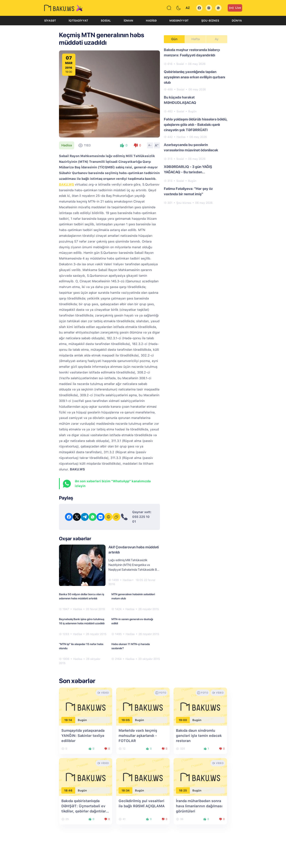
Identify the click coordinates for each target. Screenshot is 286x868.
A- (150, 145)
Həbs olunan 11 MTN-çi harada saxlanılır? (131, 646)
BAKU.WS (67, 184)
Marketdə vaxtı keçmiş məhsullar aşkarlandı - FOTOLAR (138, 736)
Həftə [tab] (196, 39)
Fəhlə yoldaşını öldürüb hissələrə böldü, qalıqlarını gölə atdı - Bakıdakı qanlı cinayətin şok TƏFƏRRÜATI (196, 125)
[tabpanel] (196, 126)
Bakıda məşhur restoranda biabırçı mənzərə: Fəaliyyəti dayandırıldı (192, 52)
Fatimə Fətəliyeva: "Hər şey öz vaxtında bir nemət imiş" (188, 191)
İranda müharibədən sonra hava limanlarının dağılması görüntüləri (199, 806)
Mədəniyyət (179, 21)
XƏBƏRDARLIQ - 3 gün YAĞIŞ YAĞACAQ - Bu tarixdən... (188, 169)
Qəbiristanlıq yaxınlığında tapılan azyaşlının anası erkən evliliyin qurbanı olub (194, 77)
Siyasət (50, 21)
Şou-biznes (210, 21)
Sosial (106, 21)
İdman (128, 21)
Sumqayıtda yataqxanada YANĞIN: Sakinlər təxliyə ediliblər (83, 736)
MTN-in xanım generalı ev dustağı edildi (132, 621)
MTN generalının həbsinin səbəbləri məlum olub (133, 596)
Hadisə (151, 21)
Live (235, 8)
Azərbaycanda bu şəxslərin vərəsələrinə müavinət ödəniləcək (191, 147)
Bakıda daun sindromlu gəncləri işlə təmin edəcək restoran (199, 736)
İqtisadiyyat (78, 21)
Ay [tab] (217, 39)
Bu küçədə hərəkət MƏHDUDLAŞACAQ (180, 100)
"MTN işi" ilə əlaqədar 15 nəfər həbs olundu (81, 646)
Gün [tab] (174, 39)
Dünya (237, 21)
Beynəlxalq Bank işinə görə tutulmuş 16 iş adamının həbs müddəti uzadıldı (82, 621)
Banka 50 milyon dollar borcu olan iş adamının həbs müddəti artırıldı (82, 596)
